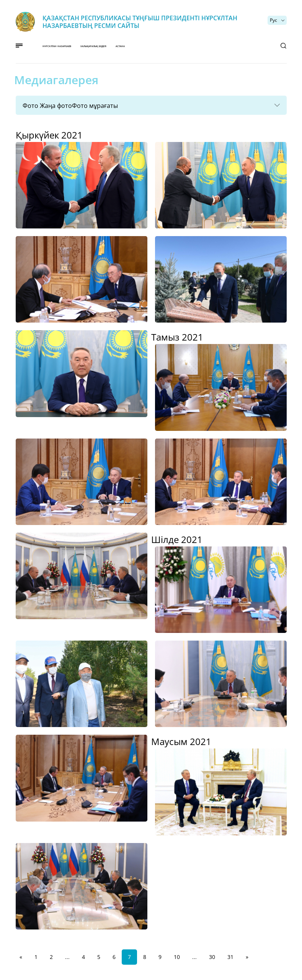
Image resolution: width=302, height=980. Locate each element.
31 (230, 957)
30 (212, 957)
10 (177, 957)
